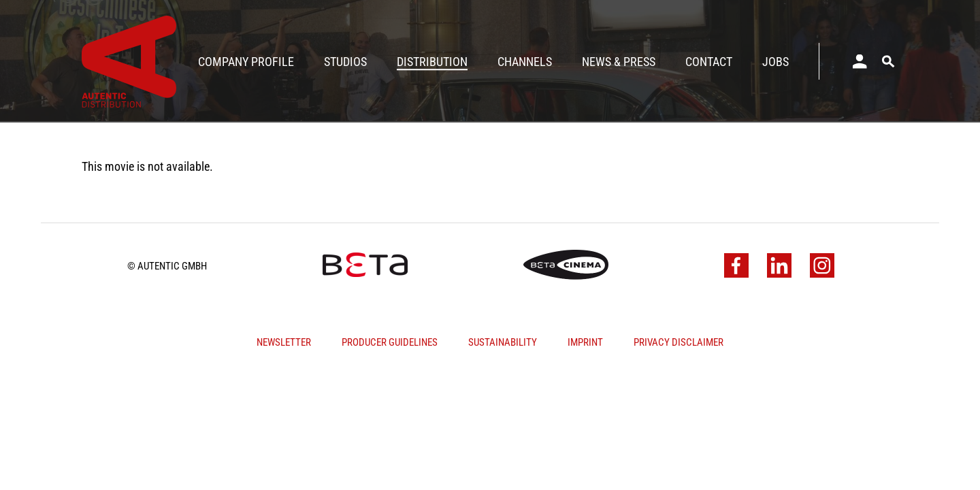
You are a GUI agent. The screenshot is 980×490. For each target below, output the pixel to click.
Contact (709, 62)
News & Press (619, 62)
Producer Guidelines (390, 342)
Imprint (585, 342)
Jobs (775, 62)
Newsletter (284, 342)
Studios (345, 62)
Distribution (432, 62)
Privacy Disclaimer (679, 342)
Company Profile (246, 62)
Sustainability (503, 342)
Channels (525, 62)
